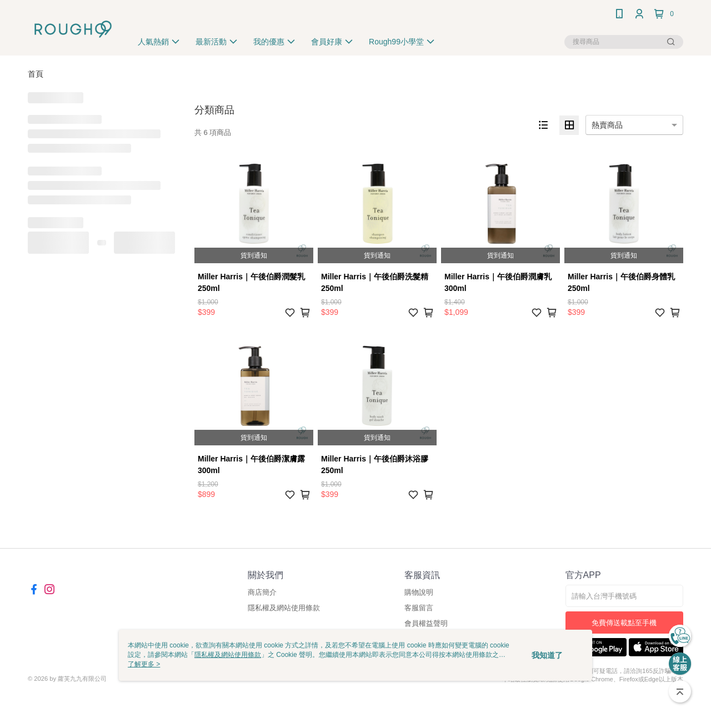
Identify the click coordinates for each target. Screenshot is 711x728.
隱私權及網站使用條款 (284, 608)
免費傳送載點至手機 (624, 623)
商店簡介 (262, 592)
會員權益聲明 (426, 623)
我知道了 (547, 655)
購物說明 (419, 592)
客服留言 (419, 608)
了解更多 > (144, 664)
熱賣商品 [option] (607, 125)
